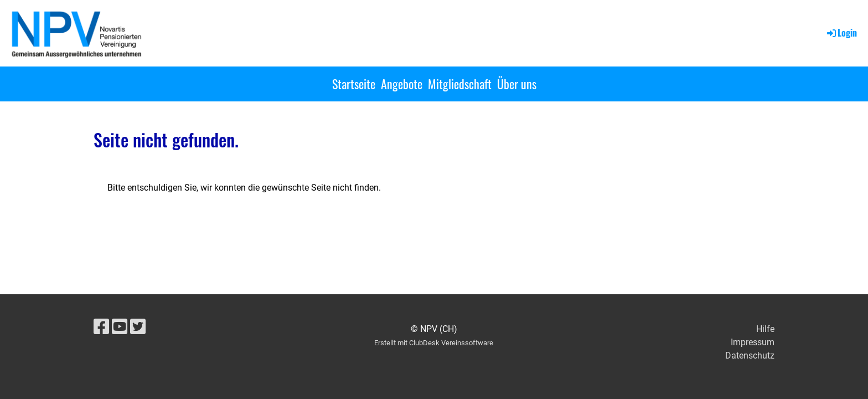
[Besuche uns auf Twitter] (138, 327)
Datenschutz (750, 355)
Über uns (517, 84)
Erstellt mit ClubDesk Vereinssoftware (434, 343)
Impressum (753, 342)
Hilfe (765, 329)
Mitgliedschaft (460, 84)
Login (841, 33)
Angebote (402, 84)
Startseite (354, 84)
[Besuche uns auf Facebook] (101, 327)
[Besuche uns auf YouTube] (120, 327)
